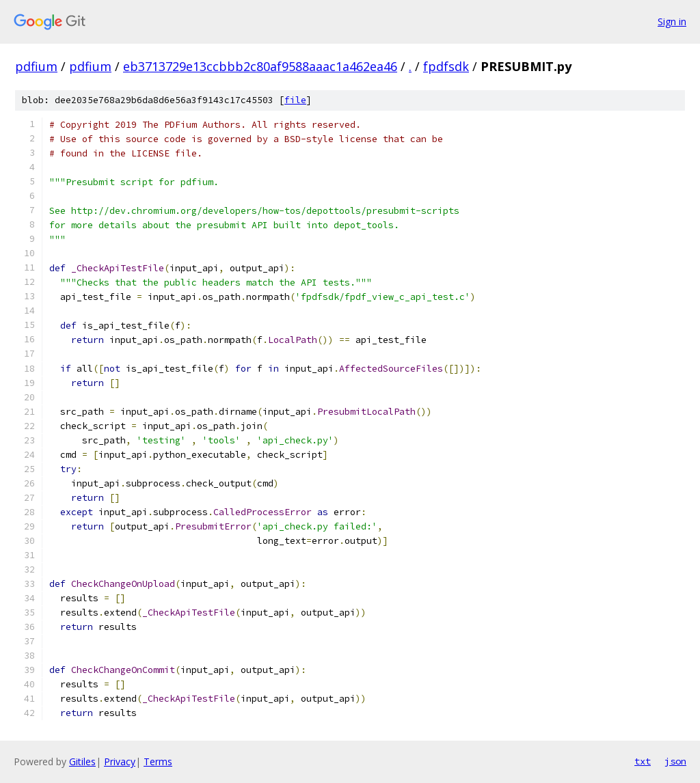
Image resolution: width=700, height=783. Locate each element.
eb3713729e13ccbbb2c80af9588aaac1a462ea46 (260, 66)
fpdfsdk (446, 66)
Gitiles (82, 761)
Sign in (672, 22)
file (295, 100)
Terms (158, 761)
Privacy (120, 761)
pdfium (36, 66)
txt (643, 761)
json (675, 761)
